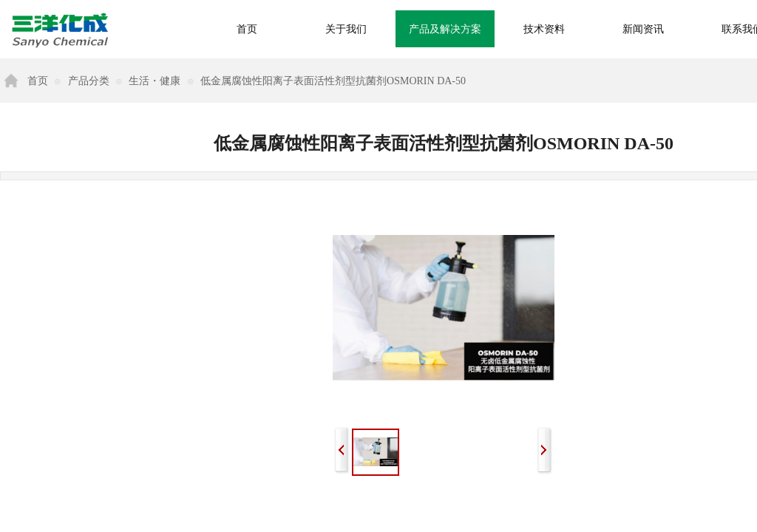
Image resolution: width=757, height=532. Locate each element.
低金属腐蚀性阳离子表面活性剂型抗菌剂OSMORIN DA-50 (333, 81)
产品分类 (89, 81)
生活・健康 (155, 81)
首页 (38, 81)
